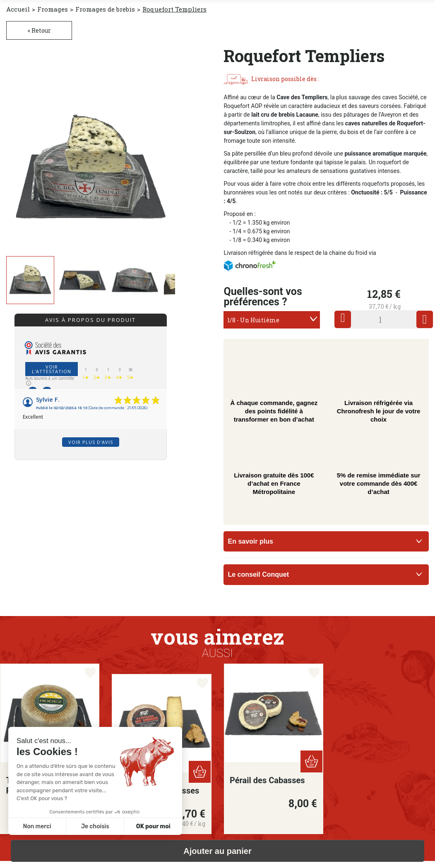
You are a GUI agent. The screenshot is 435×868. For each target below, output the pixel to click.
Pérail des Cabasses (267, 780)
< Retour (39, 30)
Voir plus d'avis (91, 442)
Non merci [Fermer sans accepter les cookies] (37, 826)
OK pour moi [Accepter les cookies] (153, 826)
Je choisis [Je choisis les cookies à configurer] (95, 826)
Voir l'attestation (52, 369)
